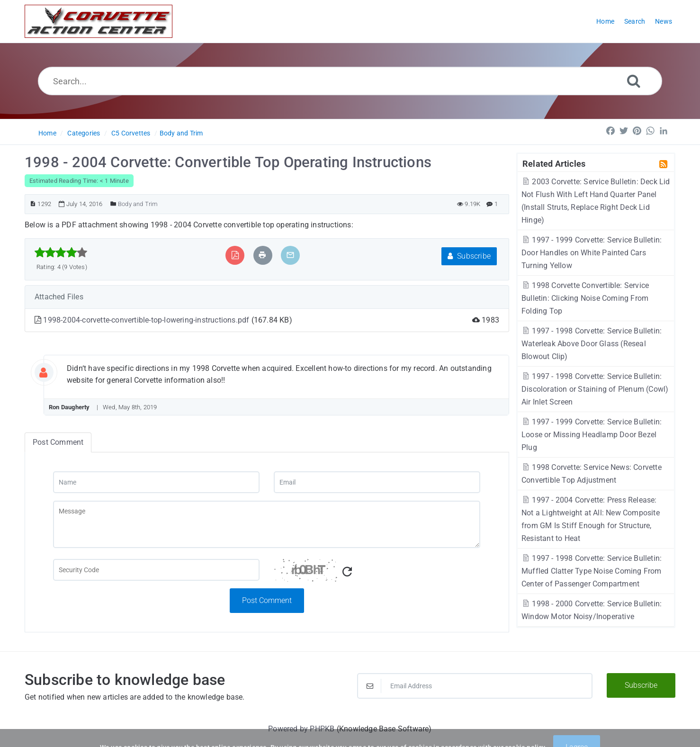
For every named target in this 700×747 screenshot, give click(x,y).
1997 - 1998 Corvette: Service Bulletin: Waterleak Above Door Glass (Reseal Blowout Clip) (592, 344)
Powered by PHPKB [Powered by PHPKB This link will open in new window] (301, 729)
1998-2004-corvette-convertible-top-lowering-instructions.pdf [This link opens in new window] (147, 320)
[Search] (634, 81)
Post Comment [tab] (58, 442)
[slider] (61, 252)
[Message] (267, 524)
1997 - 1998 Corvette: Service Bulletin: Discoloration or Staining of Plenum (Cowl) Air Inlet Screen (595, 389)
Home (47, 133)
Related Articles (554, 163)
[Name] (156, 482)
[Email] (377, 482)
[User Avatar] (51, 370)
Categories (84, 133)
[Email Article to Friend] (290, 255)
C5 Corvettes (131, 133)
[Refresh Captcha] (347, 572)
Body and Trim (181, 133)
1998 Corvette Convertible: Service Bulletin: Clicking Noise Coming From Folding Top (585, 298)
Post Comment (267, 600)
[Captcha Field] (156, 570)
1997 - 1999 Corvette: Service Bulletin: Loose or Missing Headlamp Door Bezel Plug (592, 435)
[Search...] (350, 81)
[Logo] (99, 21)
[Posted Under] (113, 204)
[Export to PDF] (235, 255)
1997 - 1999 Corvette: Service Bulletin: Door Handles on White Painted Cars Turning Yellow (592, 253)
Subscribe (469, 256)
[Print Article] (262, 255)
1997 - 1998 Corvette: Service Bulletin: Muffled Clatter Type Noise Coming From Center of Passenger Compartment (592, 571)
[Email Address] (475, 686)
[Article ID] (33, 204)
